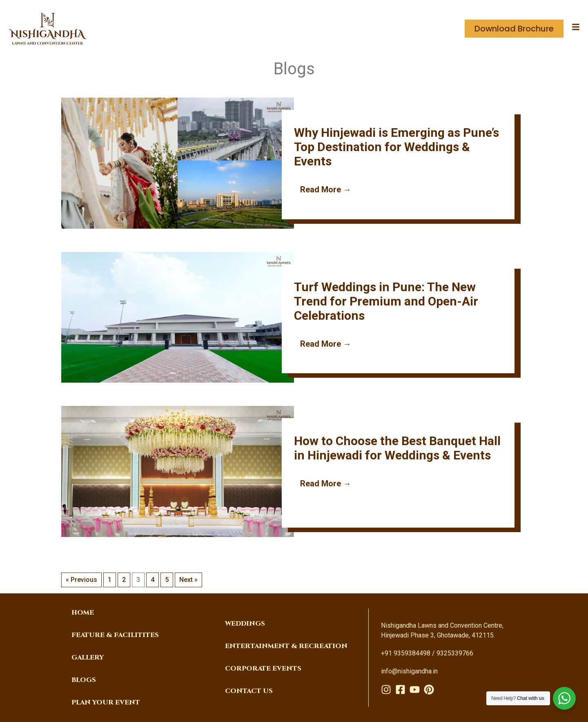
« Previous (81, 580)
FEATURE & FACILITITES (115, 635)
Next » (188, 580)
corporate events (263, 669)
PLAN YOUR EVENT (106, 702)
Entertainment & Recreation (286, 646)
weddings (245, 624)
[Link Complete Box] (294, 165)
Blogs (84, 680)
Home (83, 613)
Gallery (88, 657)
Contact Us (249, 691)
